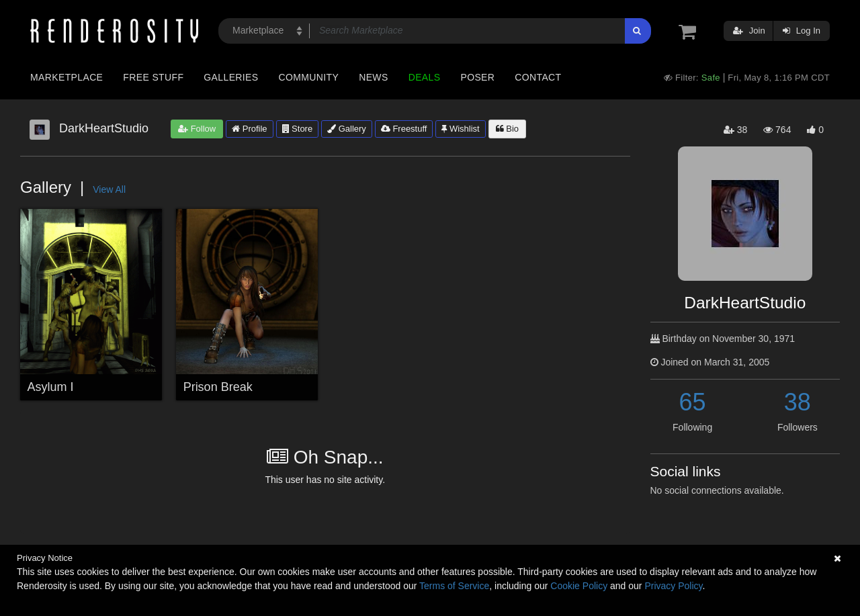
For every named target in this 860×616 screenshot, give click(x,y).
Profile (249, 129)
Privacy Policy (673, 586)
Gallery (347, 129)
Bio (507, 129)
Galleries (231, 77)
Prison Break (218, 387)
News (373, 77)
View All (109, 189)
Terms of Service (454, 586)
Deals (425, 77)
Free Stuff (153, 77)
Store (298, 129)
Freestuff (404, 129)
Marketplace (67, 77)
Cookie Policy (579, 586)
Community (309, 77)
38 (798, 402)
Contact (538, 77)
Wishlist (460, 129)
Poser (477, 77)
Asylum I (51, 387)
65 (693, 402)
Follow (197, 129)
